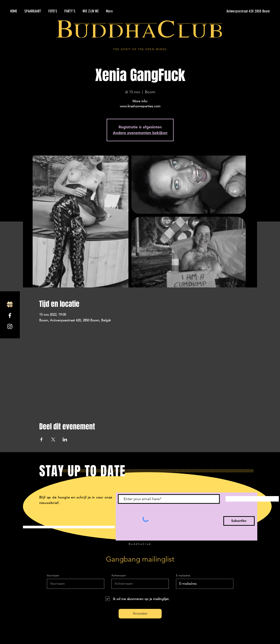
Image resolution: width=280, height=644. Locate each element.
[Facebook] (10, 315)
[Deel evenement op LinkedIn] (65, 439)
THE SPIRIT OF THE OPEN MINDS (140, 49)
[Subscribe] (239, 521)
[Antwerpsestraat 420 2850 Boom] (225, 11)
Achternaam (119, 576)
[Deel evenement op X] (53, 439)
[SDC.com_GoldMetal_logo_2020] (10, 304)
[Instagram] (10, 326)
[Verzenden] (140, 614)
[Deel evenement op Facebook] (41, 439)
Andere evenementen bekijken (140, 133)
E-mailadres (183, 576)
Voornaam (53, 576)
